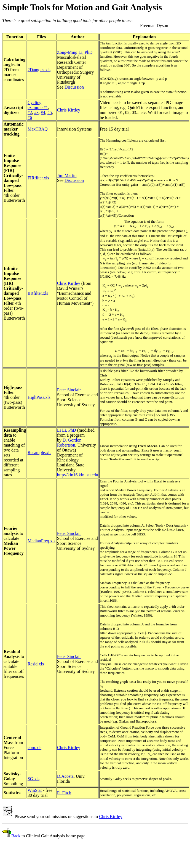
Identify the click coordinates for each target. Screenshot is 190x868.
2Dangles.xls (39, 70)
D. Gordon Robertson (69, 443)
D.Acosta (65, 776)
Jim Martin (67, 175)
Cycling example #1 (38, 105)
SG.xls (34, 779)
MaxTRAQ (38, 129)
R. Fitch (64, 793)
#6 (30, 117)
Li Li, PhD (67, 430)
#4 (43, 112)
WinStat (35, 790)
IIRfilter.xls (38, 293)
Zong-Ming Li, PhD (75, 52)
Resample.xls (39, 452)
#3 (36, 112)
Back (16, 836)
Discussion (74, 87)
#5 (50, 112)
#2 (30, 112)
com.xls (34, 748)
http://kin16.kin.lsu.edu (78, 475)
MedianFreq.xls (42, 541)
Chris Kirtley (69, 110)
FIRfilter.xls (38, 178)
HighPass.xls (39, 397)
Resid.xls (36, 664)
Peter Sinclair (69, 390)
